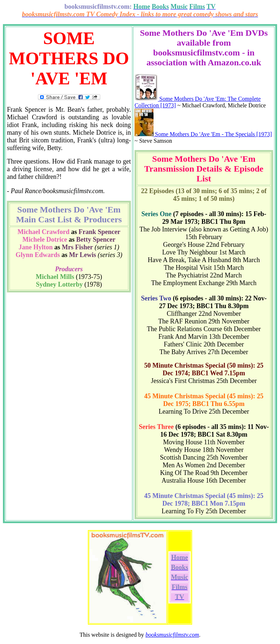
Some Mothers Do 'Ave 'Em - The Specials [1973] (203, 134)
